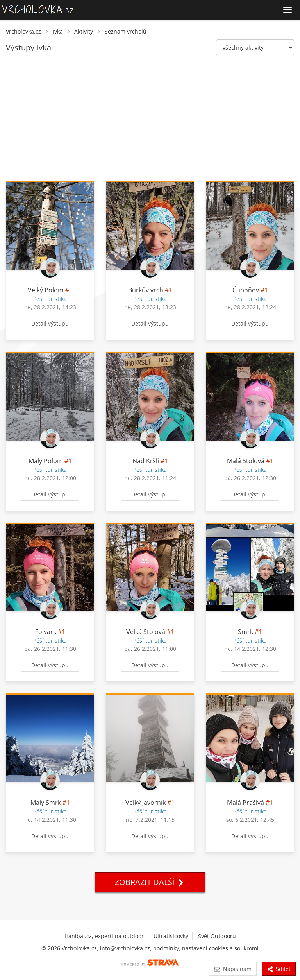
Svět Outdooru (217, 936)
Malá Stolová (246, 461)
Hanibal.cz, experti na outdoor (104, 936)
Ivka (58, 31)
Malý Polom (46, 461)
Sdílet (279, 969)
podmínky (166, 948)
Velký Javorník (146, 803)
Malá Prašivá (246, 803)
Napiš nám (233, 969)
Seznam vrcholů (126, 31)
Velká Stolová (146, 632)
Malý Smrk (46, 803)
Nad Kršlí (146, 461)
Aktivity (84, 31)
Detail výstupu (50, 323)
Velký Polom (46, 290)
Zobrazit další (150, 882)
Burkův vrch (146, 290)
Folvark (46, 632)
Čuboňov (246, 290)
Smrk (246, 632)
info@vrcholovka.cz (125, 948)
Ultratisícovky (171, 936)
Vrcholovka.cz (23, 31)
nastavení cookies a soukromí (220, 948)
